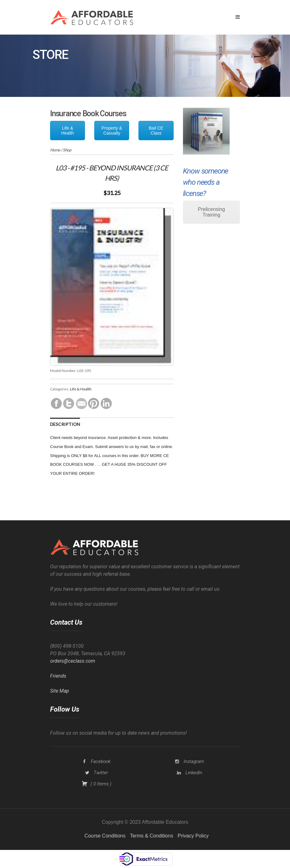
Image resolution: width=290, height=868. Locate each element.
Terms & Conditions (152, 836)
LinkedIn (194, 773)
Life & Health (68, 131)
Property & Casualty (112, 131)
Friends (58, 676)
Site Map (60, 691)
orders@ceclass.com (73, 661)
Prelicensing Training (211, 212)
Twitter (101, 773)
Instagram (194, 761)
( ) (96, 784)
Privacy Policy (193, 836)
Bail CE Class (156, 131)
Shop (67, 150)
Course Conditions (105, 836)
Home (55, 150)
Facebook (101, 761)
